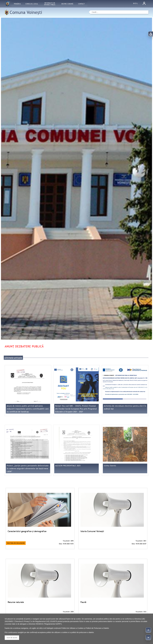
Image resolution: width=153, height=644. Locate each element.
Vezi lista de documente (16, 543)
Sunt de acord (12, 638)
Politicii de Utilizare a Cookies (73, 628)
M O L (135, 3)
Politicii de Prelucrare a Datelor (97, 628)
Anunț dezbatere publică (24, 346)
